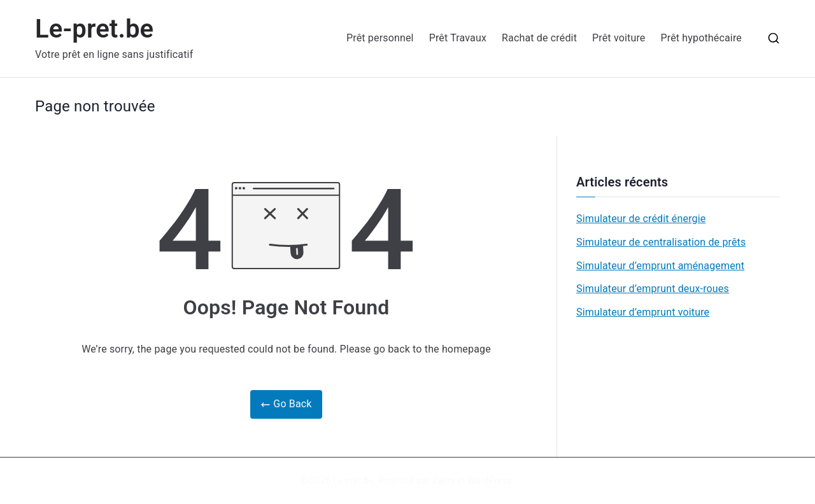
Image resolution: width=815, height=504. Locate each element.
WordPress (489, 480)
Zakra (444, 480)
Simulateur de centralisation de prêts (661, 242)
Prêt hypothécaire (701, 38)
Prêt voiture (619, 38)
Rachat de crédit (539, 38)
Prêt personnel (380, 38)
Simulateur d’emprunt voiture (643, 312)
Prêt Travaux (458, 38)
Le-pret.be (94, 29)
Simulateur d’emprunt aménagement (660, 266)
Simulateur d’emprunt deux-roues (653, 289)
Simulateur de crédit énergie (641, 219)
